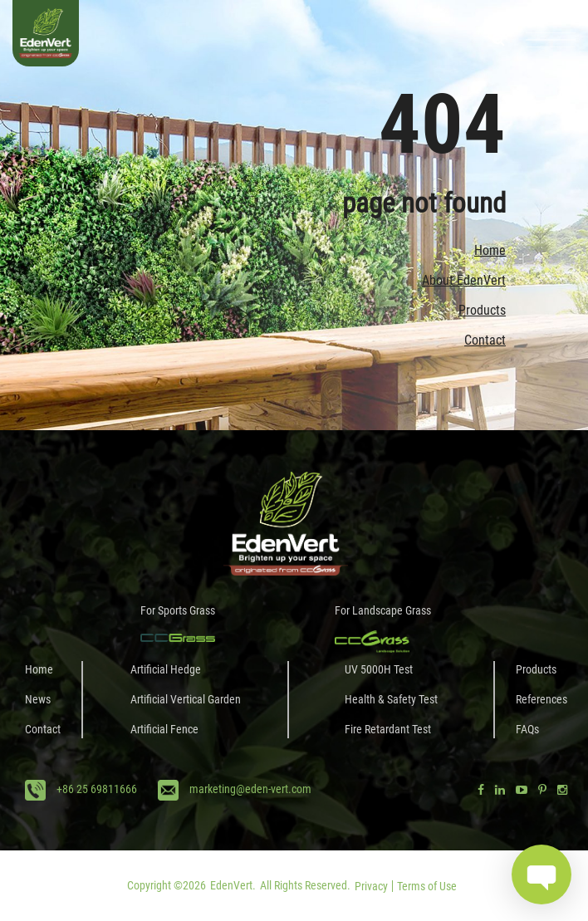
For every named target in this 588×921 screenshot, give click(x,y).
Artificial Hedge (166, 669)
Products (482, 310)
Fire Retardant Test (388, 729)
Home (490, 250)
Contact (485, 340)
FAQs (527, 729)
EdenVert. (233, 885)
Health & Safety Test (391, 699)
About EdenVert (464, 280)
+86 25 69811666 (97, 789)
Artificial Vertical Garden (186, 699)
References (541, 699)
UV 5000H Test (379, 669)
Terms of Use (427, 886)
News (38, 699)
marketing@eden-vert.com (250, 789)
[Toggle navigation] (551, 40)
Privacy (371, 886)
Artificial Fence (164, 729)
